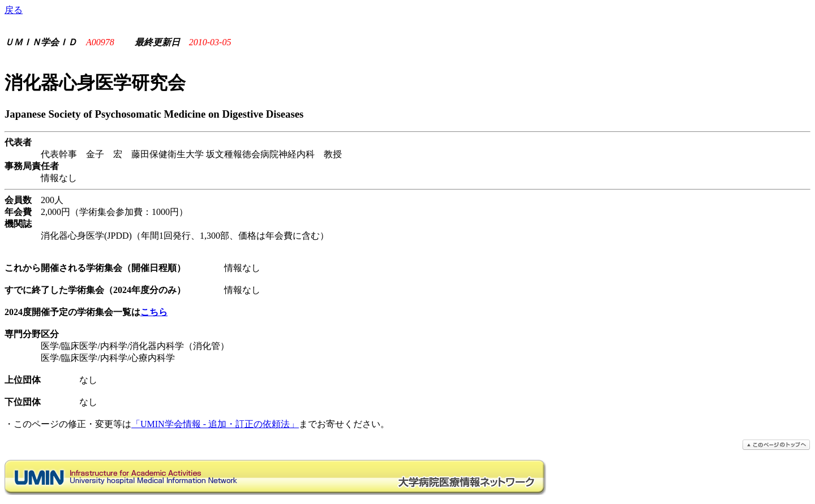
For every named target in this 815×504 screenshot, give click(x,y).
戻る (14, 10)
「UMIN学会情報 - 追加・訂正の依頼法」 (215, 424)
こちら (154, 312)
